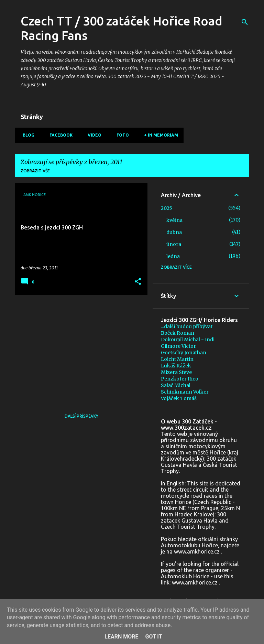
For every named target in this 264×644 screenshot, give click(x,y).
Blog (26, 135)
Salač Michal (176, 385)
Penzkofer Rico (180, 379)
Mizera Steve (176, 372)
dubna (174, 232)
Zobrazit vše (35, 171)
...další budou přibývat (187, 326)
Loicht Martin (177, 359)
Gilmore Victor (178, 346)
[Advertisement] (79, 348)
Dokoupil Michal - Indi (188, 340)
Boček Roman (178, 333)
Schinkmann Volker (185, 392)
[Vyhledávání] (245, 22)
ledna (173, 256)
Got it (153, 637)
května (174, 220)
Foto (121, 135)
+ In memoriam (159, 135)
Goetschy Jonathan (184, 353)
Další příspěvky (81, 416)
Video (92, 135)
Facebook (59, 135)
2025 (167, 208)
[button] (138, 282)
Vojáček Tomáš (179, 398)
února (174, 244)
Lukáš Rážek (176, 366)
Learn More (121, 637)
